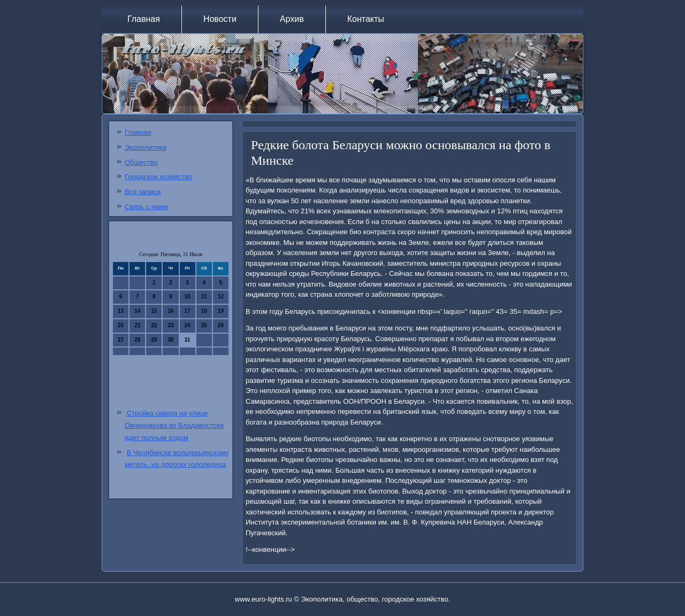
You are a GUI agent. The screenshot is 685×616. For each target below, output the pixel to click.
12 (221, 297)
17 (188, 311)
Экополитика (146, 147)
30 (170, 340)
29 (154, 340)
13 (121, 311)
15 (154, 311)
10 (188, 297)
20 (121, 325)
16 (170, 311)
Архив (292, 19)
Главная (144, 19)
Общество (141, 162)
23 (170, 325)
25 (204, 325)
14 (137, 311)
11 (204, 297)
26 (221, 325)
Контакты (366, 19)
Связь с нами (146, 207)
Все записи (143, 192)
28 (137, 340)
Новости (220, 19)
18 (204, 311)
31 (188, 340)
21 (137, 325)
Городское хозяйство (158, 177)
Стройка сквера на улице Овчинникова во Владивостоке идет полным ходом (174, 425)
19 (221, 311)
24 (188, 325)
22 (154, 325)
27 (121, 340)
